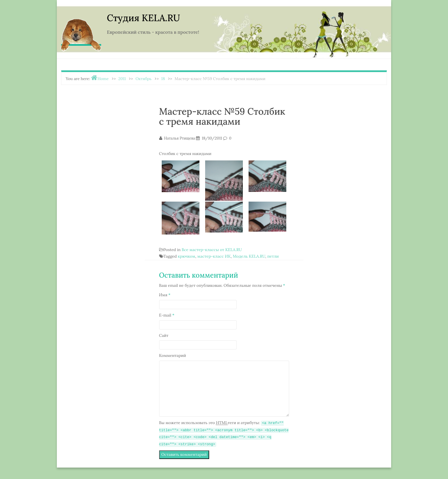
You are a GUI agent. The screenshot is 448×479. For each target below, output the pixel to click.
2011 (122, 79)
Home (103, 79)
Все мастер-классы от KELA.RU (212, 250)
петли (273, 256)
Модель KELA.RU (249, 256)
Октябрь (143, 79)
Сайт (164, 335)
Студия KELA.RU (143, 18)
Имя (165, 295)
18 (163, 79)
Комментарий (173, 355)
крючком (186, 256)
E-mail (167, 315)
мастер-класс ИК (214, 256)
